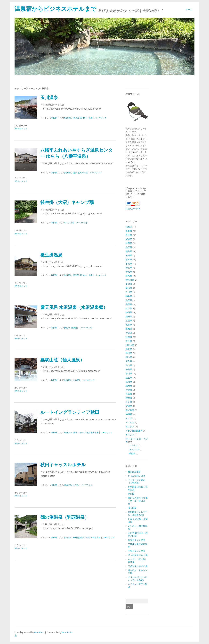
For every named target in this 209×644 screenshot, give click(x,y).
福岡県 (129, 386)
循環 (75, 433)
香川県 (129, 374)
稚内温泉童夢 (134, 472)
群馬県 (129, 264)
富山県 (129, 288)
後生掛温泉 (51, 255)
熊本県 (129, 398)
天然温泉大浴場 (92, 433)
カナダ (129, 418)
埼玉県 (129, 268)
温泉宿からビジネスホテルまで (55, 9)
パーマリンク (101, 118)
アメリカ (130, 422)
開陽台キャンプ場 (137, 551)
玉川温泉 (49, 98)
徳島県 (129, 370)
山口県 (129, 365)
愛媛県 (129, 378)
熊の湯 (131, 494)
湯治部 (76, 118)
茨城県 (129, 256)
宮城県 (129, 239)
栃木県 (129, 260)
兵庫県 (129, 337)
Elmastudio (67, 632)
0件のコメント (21, 129)
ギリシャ (130, 435)
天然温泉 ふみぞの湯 (138, 566)
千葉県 (129, 272)
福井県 (129, 296)
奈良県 (129, 341)
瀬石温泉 (132, 508)
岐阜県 (129, 309)
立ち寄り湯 (83, 173)
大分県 (129, 402)
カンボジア (134, 449)
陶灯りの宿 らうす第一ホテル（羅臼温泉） (138, 501)
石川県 (129, 292)
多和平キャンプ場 (137, 540)
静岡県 (129, 312)
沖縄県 (129, 414)
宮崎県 (129, 406)
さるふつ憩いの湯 (137, 476)
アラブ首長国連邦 (134, 431)
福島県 (129, 251)
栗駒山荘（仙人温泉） (62, 360)
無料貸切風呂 (79, 538)
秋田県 (54, 118)
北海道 (129, 227)
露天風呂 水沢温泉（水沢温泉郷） (74, 307)
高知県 (129, 382)
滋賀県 (129, 325)
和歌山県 (130, 345)
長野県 (129, 304)
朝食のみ (68, 433)
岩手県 (129, 235)
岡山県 (129, 357)
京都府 (129, 329)
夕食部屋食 (96, 538)
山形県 (129, 247)
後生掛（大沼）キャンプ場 (67, 202)
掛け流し (68, 118)
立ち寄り (77, 380)
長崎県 (129, 394)
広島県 (129, 361)
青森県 (129, 231)
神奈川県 (130, 280)
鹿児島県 (130, 410)
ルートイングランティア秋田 (70, 412)
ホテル (81, 433)
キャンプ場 (69, 223)
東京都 (129, 276)
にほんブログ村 (133, 209)
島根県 (129, 353)
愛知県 (129, 317)
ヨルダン (130, 427)
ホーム (189, 10)
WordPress (39, 632)
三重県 (129, 321)
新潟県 (129, 284)
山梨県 (129, 300)
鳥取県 (129, 349)
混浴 (88, 538)
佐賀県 (129, 390)
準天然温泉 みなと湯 (138, 555)
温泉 (91, 118)
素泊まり (84, 118)
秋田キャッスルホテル (63, 465)
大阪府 (129, 333)
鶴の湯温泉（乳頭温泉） (65, 517)
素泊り (67, 328)
